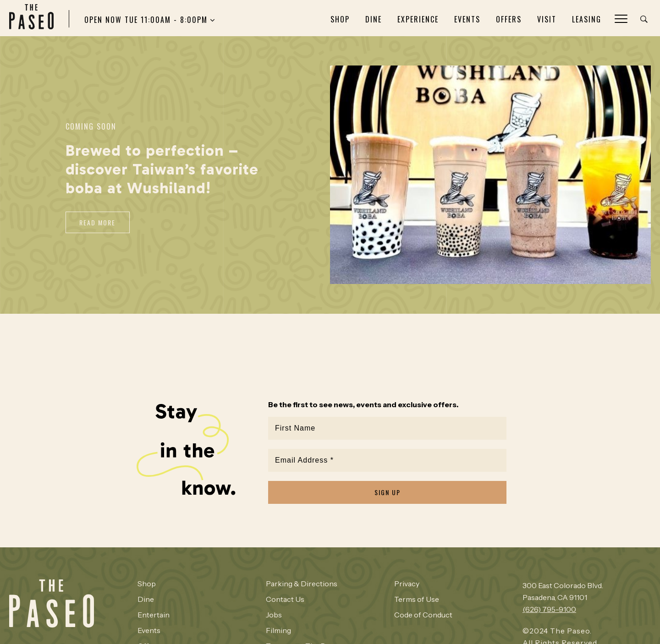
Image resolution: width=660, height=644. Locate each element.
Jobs (274, 612)
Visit (547, 19)
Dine (374, 19)
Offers (509, 19)
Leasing (587, 19)
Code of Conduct (423, 612)
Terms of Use (416, 597)
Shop (340, 19)
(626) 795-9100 (549, 607)
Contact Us (285, 597)
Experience (418, 19)
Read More (98, 222)
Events (467, 19)
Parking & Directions (302, 581)
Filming (278, 628)
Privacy (407, 581)
